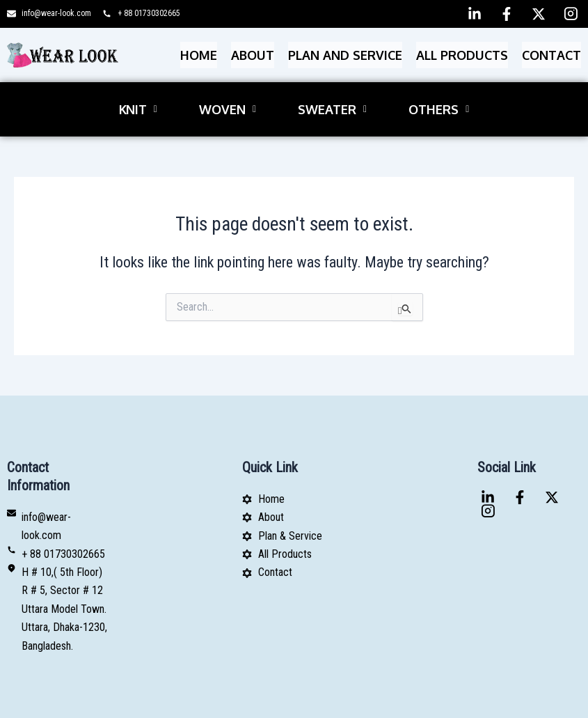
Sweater (332, 88)
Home (199, 48)
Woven (228, 88)
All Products (462, 48)
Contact (551, 48)
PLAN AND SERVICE (345, 48)
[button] (138, 88)
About (253, 48)
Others (439, 88)
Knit (138, 88)
